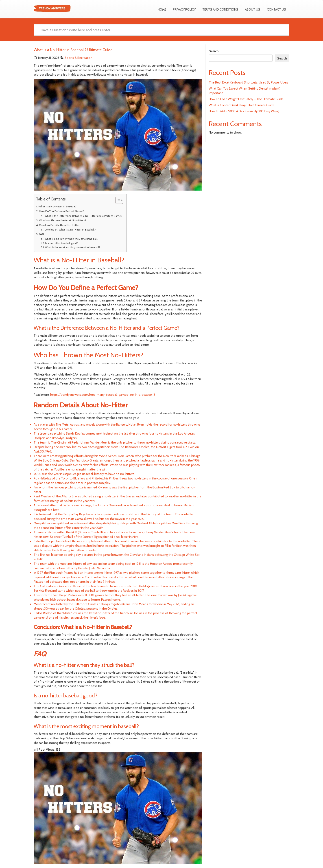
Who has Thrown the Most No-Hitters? (63, 220)
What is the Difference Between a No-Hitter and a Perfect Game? (83, 216)
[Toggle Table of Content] (117, 200)
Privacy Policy (184, 9)
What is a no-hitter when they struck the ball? (71, 239)
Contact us (276, 9)
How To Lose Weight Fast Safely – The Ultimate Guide (246, 99)
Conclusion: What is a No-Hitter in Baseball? (70, 230)
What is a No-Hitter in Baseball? (58, 206)
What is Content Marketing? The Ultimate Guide (242, 105)
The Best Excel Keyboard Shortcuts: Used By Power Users (249, 82)
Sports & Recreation (79, 58)
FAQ (41, 234)
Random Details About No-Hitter (59, 225)
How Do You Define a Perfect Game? (61, 211)
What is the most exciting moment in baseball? (73, 247)
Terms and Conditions (220, 9)
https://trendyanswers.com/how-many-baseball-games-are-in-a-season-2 (103, 395)
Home (162, 9)
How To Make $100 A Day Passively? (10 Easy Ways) (244, 111)
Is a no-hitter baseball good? (61, 243)
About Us (253, 9)
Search (214, 51)
